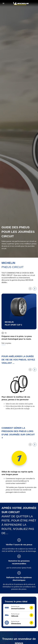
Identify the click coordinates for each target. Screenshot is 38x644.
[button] (19, 608)
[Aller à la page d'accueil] (21, 3)
